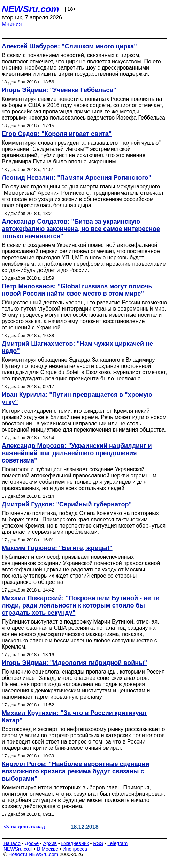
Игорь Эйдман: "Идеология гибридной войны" (74, 663)
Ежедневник (75, 843)
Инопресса (75, 849)
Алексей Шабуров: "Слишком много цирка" (69, 46)
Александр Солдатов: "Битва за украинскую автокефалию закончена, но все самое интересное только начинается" (81, 229)
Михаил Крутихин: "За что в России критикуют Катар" (74, 717)
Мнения (12, 24)
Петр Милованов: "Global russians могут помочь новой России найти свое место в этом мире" (77, 290)
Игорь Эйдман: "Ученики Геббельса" (59, 90)
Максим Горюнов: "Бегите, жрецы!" (57, 548)
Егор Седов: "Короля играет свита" (57, 134)
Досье (32, 843)
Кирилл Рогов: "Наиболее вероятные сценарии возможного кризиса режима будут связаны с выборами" (76, 771)
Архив (50, 843)
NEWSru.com (30, 9)
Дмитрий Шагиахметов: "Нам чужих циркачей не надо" (77, 347)
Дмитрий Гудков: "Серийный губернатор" (67, 504)
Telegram (118, 843)
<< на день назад (24, 827)
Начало (12, 843)
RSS (98, 843)
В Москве (48, 849)
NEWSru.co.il (18, 849)
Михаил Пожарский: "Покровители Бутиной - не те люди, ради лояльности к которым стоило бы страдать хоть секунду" (80, 605)
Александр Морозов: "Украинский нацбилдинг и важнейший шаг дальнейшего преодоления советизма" (77, 453)
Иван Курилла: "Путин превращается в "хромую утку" (77, 398)
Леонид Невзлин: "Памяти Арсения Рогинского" (76, 178)
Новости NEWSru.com (33, 854)
